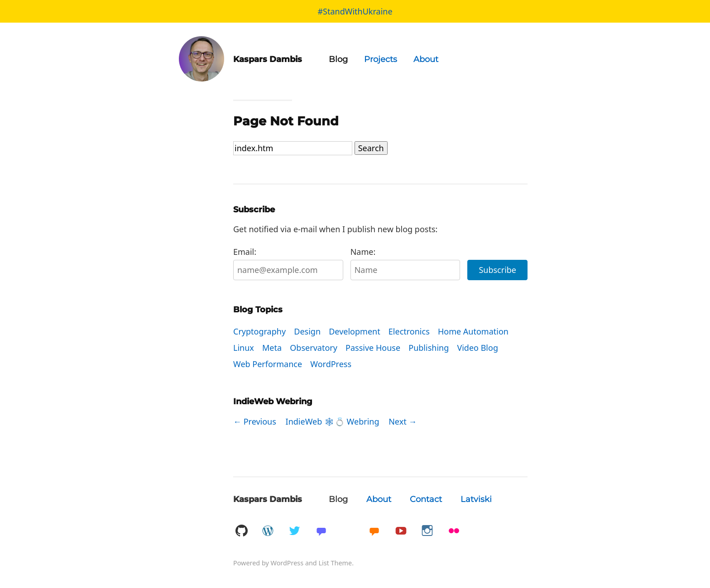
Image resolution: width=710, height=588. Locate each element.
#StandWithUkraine (355, 11)
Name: (405, 263)
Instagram (427, 531)
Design (307, 331)
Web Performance (268, 364)
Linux (244, 348)
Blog (338, 59)
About (426, 59)
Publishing (429, 348)
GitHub (241, 531)
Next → (403, 421)
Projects (381, 59)
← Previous (255, 421)
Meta (272, 348)
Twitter (294, 531)
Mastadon (321, 531)
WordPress (331, 364)
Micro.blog (374, 531)
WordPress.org (268, 531)
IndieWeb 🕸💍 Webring (333, 421)
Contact (426, 499)
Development (354, 331)
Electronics (409, 331)
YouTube (401, 531)
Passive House (373, 348)
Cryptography (259, 331)
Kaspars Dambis (268, 499)
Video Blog (477, 348)
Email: (288, 263)
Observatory (314, 348)
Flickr (454, 531)
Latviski (476, 499)
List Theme (335, 563)
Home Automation (473, 331)
